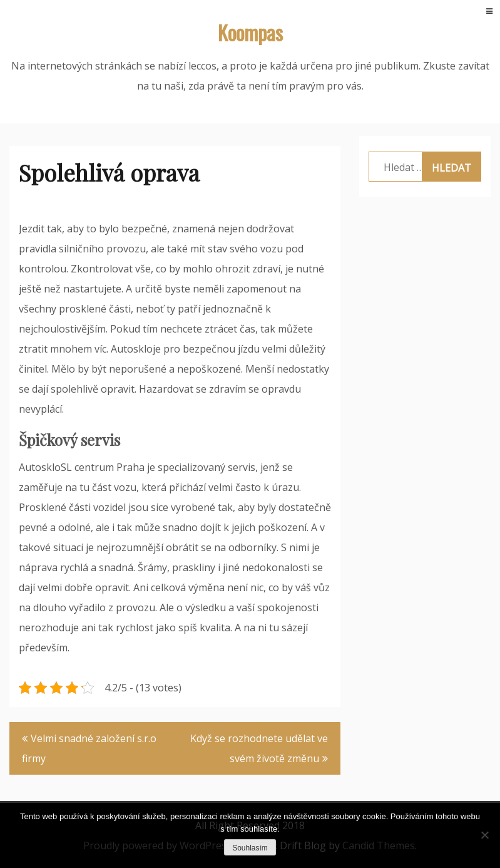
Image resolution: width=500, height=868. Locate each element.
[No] (484, 835)
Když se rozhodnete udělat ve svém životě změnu (259, 748)
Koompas (250, 32)
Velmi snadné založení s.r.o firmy (89, 748)
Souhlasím (250, 848)
